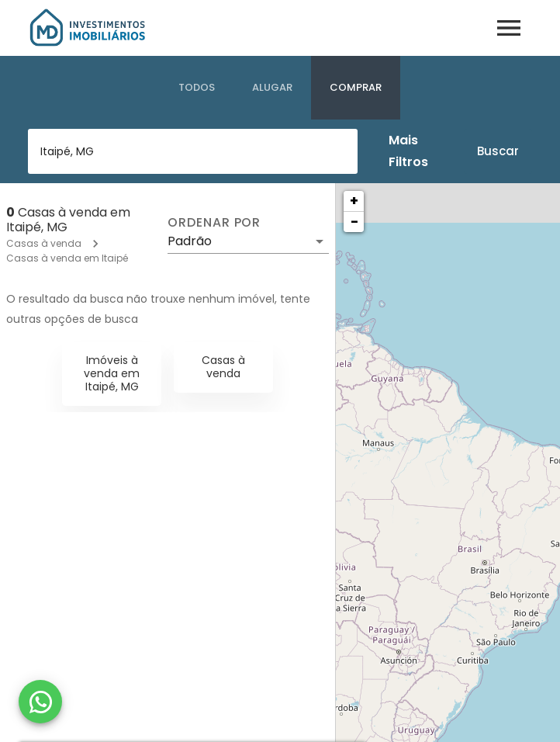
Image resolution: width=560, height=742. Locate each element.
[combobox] (193, 151)
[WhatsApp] (40, 702)
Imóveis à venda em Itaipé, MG (112, 373)
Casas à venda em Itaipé (67, 258)
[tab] (197, 88)
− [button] (354, 222)
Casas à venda (44, 243)
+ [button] (354, 201)
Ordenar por (214, 223)
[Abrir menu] (509, 28)
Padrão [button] (190, 241)
